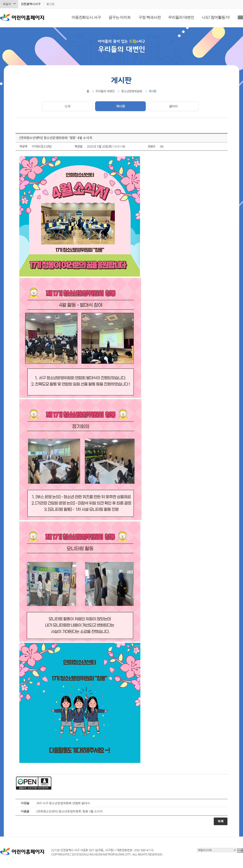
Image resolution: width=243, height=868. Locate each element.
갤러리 (174, 106)
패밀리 (7, 4)
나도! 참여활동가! (216, 17)
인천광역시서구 (31, 4)
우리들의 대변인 (181, 17)
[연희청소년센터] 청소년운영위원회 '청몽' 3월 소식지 (69, 811)
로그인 (51, 4)
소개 (68, 106)
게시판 (121, 106)
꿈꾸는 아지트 (120, 17)
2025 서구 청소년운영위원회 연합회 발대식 (63, 803)
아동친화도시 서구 (86, 17)
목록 (221, 821)
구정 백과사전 (150, 17)
